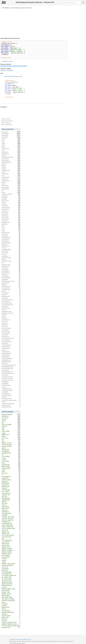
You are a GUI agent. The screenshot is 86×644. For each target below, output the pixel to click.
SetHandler (11, 224)
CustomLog (11, 321)
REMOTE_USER (11, 487)
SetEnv (11, 192)
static (11, 428)
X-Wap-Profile (11, 478)
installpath (11, 606)
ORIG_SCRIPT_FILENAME (11, 599)
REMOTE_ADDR (11, 466)
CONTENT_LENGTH (11, 554)
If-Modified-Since (11, 500)
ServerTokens (11, 186)
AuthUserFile (11, 206)
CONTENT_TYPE (11, 495)
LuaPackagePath (11, 348)
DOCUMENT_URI (10, 627)
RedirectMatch (11, 189)
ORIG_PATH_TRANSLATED (11, 601)
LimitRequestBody (11, 249)
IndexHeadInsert (11, 296)
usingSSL (11, 560)
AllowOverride (11, 217)
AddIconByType (11, 288)
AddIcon (11, 259)
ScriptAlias (11, 318)
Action (11, 228)
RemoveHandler (11, 233)
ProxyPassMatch (11, 340)
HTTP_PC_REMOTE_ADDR (11, 528)
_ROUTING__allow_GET (11, 518)
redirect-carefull (11, 557)
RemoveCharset (11, 301)
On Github (5, 61)
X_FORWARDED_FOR (11, 523)
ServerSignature (11, 207)
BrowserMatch (11, 187)
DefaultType (11, 298)
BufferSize (11, 397)
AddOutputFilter (11, 222)
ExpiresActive (11, 152)
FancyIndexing (11, 239)
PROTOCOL (11, 619)
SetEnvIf (11, 182)
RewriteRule (24, 66)
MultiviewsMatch (11, 347)
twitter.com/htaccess (7, 125)
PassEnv (11, 316)
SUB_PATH (11, 621)
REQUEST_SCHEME (11, 552)
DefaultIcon (11, 274)
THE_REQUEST (11, 451)
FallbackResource (11, 238)
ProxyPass (11, 315)
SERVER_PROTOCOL (11, 585)
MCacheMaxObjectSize (11, 372)
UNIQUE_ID (11, 614)
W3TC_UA (11, 505)
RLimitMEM (11, 383)
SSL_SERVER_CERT (11, 577)
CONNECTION (11, 512)
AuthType (11, 204)
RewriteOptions (11, 209)
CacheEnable (11, 392)
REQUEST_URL (11, 532)
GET (11, 440)
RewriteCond (10, 66)
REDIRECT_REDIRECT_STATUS (11, 624)
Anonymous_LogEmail (11, 380)
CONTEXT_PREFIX (11, 480)
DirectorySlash (11, 241)
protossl (11, 448)
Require (11, 165)
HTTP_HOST (11, 418)
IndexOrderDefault (11, 278)
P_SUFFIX (11, 559)
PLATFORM (11, 604)
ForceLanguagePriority (11, 305)
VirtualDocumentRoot (11, 194)
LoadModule (11, 280)
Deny (11, 142)
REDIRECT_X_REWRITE (11, 550)
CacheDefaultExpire (11, 395)
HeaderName (11, 256)
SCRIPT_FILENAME (11, 424)
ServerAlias (11, 363)
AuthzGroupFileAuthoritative (11, 365)
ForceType (11, 221)
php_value (11, 164)
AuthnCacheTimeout (11, 399)
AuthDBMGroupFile (11, 362)
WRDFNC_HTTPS (11, 547)
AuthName (11, 199)
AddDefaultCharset (11, 162)
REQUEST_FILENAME (7, 71)
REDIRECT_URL (11, 533)
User (11, 176)
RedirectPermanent (11, 261)
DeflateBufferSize (11, 385)
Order (11, 145)
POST (11, 441)
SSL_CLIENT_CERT (11, 580)
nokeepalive (11, 482)
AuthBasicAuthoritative (11, 313)
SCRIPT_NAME (11, 545)
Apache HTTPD (27, 639)
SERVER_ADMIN (11, 498)
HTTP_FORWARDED (11, 572)
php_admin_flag (11, 332)
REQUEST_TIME (11, 592)
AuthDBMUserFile (11, 360)
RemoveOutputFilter (11, 342)
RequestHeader (11, 181)
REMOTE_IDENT (11, 596)
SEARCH (11, 502)
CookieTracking (11, 352)
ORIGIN (11, 436)
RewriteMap (11, 306)
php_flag (11, 169)
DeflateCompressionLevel (11, 281)
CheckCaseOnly (11, 333)
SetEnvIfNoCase (11, 171)
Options (11, 139)
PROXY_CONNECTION (11, 525)
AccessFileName (11, 355)
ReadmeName (11, 251)
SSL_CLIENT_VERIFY (11, 579)
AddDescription (11, 266)
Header (11, 144)
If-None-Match (11, 507)
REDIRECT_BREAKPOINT (11, 612)
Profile (11, 471)
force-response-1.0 (11, 493)
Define (11, 231)
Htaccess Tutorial (6, 119)
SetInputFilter (11, 343)
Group (11, 229)
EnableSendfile (11, 357)
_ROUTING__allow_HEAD (11, 517)
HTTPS (11, 421)
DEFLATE (11, 419)
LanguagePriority (11, 290)
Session (11, 202)
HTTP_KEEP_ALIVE (11, 537)
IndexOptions (11, 236)
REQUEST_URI (11, 416)
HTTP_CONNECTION (11, 540)
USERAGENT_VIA (11, 522)
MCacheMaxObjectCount (11, 373)
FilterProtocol (11, 214)
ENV (11, 423)
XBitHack (11, 285)
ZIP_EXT (11, 609)
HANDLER (11, 488)
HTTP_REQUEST (11, 542)
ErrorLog (11, 387)
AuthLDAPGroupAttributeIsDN (11, 400)
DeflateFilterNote (11, 308)
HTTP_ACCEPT (11, 492)
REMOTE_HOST (11, 508)
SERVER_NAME (11, 465)
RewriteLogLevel (11, 320)
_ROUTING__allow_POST (11, 520)
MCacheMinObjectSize (11, 368)
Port (11, 191)
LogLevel (11, 350)
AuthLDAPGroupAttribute (11, 404)
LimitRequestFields (11, 389)
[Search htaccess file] (72, 3)
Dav (11, 263)
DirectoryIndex (11, 159)
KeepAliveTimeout (11, 405)
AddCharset (11, 179)
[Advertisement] (43, 22)
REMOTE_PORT (11, 607)
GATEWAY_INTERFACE (11, 565)
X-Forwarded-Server (11, 574)
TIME (11, 430)
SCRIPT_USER (11, 617)
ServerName (11, 268)
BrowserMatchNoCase (11, 300)
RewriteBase (6, 8)
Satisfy (11, 184)
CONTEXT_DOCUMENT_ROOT (11, 622)
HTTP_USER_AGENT (11, 445)
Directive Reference (6, 123)
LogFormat (11, 323)
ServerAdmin (11, 335)
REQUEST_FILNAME (11, 549)
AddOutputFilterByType (11, 157)
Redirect (11, 147)
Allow (11, 140)
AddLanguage (11, 269)
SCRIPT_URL (11, 530)
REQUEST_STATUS (11, 594)
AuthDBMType (11, 382)
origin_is (11, 562)
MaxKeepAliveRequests (11, 367)
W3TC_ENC (11, 473)
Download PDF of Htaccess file (13, 76)
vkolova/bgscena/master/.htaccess (21, 8)
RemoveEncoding (11, 328)
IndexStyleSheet (11, 273)
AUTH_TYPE (11, 567)
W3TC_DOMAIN (11, 555)
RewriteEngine (17, 66)
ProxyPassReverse (11, 345)
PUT (11, 455)
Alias (11, 226)
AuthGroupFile (11, 219)
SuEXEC (11, 402)
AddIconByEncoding (11, 303)
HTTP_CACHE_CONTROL (11, 535)
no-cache (11, 460)
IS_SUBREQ (11, 515)
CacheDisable (11, 330)
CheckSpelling (11, 276)
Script (11, 150)
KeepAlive (11, 244)
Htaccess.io (13, 639)
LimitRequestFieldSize (11, 390)
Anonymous (11, 234)
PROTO (11, 463)
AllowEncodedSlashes (11, 358)
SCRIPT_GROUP (11, 591)
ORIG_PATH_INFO (11, 616)
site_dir (11, 602)
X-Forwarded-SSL (11, 611)
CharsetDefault (11, 283)
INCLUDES (11, 426)
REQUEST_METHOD (11, 446)
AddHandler (11, 197)
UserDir (11, 291)
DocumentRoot (11, 271)
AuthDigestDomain (11, 353)
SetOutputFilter (11, 177)
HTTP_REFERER (11, 456)
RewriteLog (11, 326)
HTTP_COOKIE (11, 461)
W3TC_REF (11, 510)
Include (11, 172)
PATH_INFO (11, 503)
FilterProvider (11, 212)
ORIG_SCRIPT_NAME (11, 597)
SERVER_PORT (11, 435)
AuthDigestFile (11, 337)
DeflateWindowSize (11, 407)
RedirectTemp (11, 201)
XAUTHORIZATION (11, 513)
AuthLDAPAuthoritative (11, 377)
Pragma (11, 458)
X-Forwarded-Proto (11, 476)
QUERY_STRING (11, 431)
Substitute (11, 295)
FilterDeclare (11, 216)
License (10, 61)
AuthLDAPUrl (11, 325)
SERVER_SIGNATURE (11, 584)
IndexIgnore (11, 196)
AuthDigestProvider (11, 311)
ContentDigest (11, 293)
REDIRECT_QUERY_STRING (11, 564)
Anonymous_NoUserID (11, 378)
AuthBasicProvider (11, 258)
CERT (11, 539)
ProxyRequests (11, 370)
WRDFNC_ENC (11, 544)
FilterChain (11, 211)
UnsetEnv (11, 310)
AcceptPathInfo (11, 246)
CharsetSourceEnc (11, 286)
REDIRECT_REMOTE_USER (11, 589)
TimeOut (11, 254)
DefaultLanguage (11, 243)
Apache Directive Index (7, 121)
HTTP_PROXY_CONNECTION (11, 575)
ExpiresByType (11, 160)
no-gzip (11, 433)
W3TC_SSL (11, 497)
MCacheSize (11, 375)
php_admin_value (11, 264)
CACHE (11, 470)
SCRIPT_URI (11, 570)
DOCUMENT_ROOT (11, 453)
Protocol (11, 248)
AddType (11, 155)
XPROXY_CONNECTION (11, 527)
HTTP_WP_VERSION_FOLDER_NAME (11, 626)
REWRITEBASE (11, 483)
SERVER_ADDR (11, 450)
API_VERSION (11, 569)
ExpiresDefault (11, 154)
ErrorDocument (11, 149)
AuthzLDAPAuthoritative (11, 338)
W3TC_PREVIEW (11, 490)
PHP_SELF (11, 587)
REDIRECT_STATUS (11, 443)
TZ (11, 475)
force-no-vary (11, 438)
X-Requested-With (11, 468)
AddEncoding (11, 174)
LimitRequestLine (11, 394)
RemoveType (11, 253)
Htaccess (19, 639)
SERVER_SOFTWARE (11, 582)
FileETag (11, 167)
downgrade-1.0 (11, 485)
